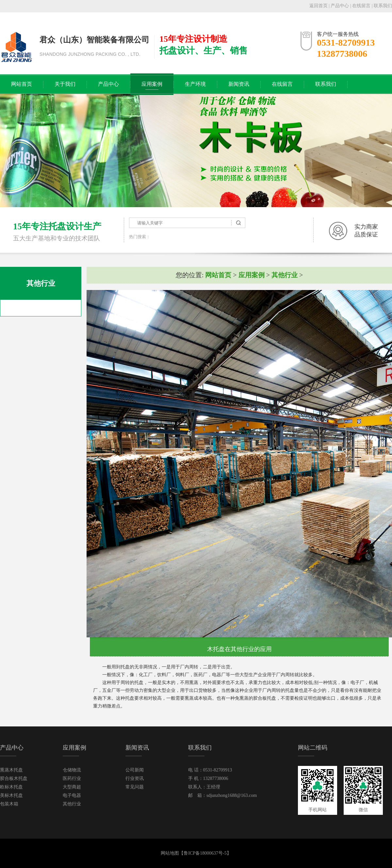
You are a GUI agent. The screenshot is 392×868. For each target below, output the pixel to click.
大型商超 (72, 787)
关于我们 (65, 84)
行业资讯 (135, 778)
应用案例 (152, 84)
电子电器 (72, 795)
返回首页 (318, 6)
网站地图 (170, 853)
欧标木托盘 (11, 787)
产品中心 (340, 6)
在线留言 (361, 6)
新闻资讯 (239, 84)
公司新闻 (135, 770)
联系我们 (383, 6)
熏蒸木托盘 (11, 770)
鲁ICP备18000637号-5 (205, 853)
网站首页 (22, 84)
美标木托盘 (11, 795)
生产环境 (195, 84)
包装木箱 (9, 804)
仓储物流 (72, 770)
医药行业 (72, 778)
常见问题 (135, 787)
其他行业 (285, 275)
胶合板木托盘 (14, 778)
